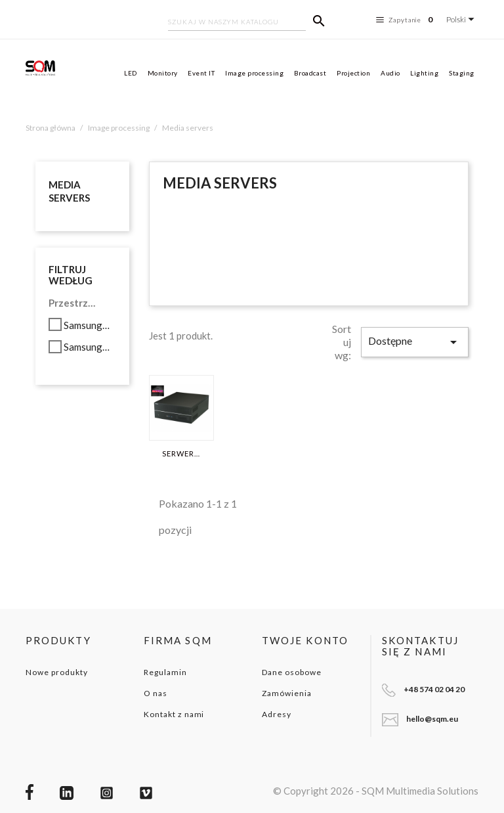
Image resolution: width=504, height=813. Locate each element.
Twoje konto (305, 640)
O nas (156, 693)
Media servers (69, 191)
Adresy (277, 714)
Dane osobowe (292, 672)
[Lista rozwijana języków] (462, 19)
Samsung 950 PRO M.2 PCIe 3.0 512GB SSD (88, 347)
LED (131, 73)
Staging (462, 73)
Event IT (201, 73)
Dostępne (415, 342)
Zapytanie (406, 20)
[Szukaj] (237, 23)
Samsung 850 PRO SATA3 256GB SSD (88, 325)
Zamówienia (287, 693)
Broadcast (310, 73)
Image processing (254, 73)
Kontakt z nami (174, 714)
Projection (353, 73)
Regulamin (165, 672)
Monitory (163, 73)
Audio (390, 73)
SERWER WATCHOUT (181, 454)
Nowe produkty (56, 672)
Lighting (424, 73)
